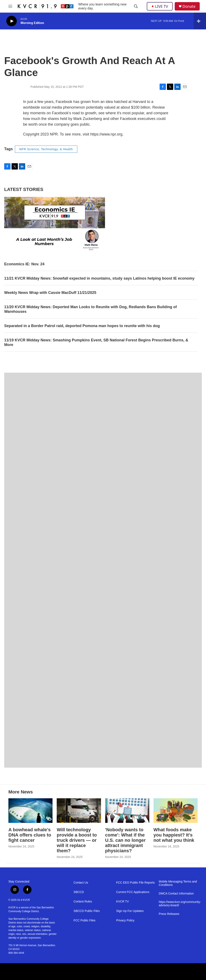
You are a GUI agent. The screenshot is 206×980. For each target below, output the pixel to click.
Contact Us (81, 883)
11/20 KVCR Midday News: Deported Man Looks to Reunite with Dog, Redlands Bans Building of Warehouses (91, 309)
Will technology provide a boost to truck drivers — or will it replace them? (77, 840)
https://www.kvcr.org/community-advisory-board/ (178, 904)
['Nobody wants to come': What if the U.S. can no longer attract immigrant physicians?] (127, 811)
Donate (189, 6)
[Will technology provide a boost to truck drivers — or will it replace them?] (79, 811)
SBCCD (79, 892)
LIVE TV (160, 6)
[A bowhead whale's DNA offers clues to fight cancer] (30, 811)
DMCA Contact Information (176, 894)
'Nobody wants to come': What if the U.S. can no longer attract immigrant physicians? (125, 840)
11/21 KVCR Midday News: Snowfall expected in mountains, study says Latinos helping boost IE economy (99, 278)
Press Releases (169, 914)
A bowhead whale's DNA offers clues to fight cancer (30, 835)
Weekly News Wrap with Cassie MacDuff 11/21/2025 (50, 293)
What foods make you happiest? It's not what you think (174, 835)
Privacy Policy (125, 920)
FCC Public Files (84, 920)
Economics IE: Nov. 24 (24, 264)
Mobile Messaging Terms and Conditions (178, 883)
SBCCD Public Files (87, 911)
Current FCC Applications (133, 892)
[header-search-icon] (136, 6)
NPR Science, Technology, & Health (46, 149)
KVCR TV (122, 902)
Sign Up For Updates (130, 911)
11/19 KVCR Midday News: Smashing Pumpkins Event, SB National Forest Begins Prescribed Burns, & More (96, 342)
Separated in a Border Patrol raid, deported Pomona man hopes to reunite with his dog (82, 326)
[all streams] (200, 21)
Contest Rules (83, 902)
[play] (12, 21)
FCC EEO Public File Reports (135, 883)
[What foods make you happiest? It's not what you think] (176, 811)
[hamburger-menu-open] (10, 6)
